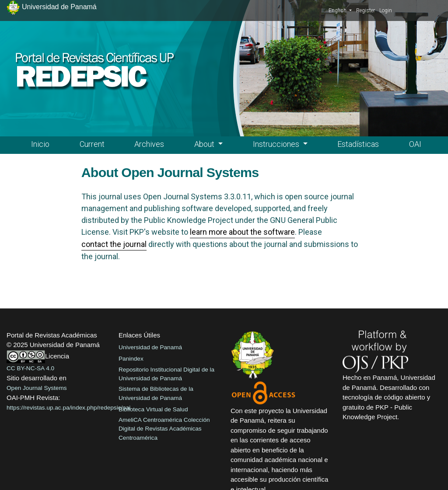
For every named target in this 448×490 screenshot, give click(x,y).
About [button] (205, 144)
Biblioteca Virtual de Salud (153, 409)
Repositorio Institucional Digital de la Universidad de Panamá (166, 374)
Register (366, 10)
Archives (149, 144)
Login (386, 10)
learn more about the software (242, 232)
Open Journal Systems (37, 388)
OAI (415, 144)
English (340, 10)
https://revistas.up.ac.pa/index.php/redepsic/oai (68, 408)
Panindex (131, 359)
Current (92, 144)
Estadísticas (358, 144)
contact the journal (114, 244)
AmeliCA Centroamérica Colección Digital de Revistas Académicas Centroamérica (164, 429)
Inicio (40, 144)
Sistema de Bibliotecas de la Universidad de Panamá (156, 393)
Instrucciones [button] (277, 144)
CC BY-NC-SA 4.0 (30, 368)
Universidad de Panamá (150, 347)
